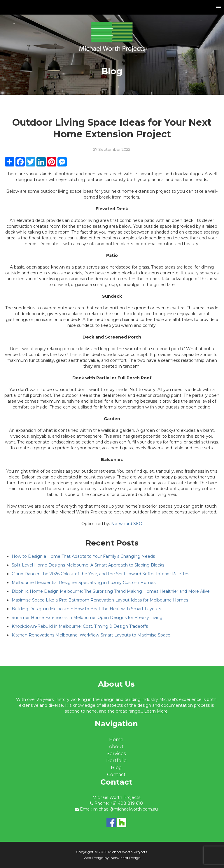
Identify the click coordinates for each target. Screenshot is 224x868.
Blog (116, 768)
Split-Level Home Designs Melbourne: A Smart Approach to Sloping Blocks (88, 565)
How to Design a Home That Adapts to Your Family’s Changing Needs (83, 556)
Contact (116, 775)
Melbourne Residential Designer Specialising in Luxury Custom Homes (84, 583)
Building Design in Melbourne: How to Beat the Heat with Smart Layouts (86, 609)
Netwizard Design (126, 858)
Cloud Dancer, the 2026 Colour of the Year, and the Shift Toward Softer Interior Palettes (100, 574)
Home (116, 740)
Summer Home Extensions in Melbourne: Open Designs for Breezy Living (87, 618)
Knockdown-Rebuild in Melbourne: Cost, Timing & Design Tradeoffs (80, 626)
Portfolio (116, 761)
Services (116, 754)
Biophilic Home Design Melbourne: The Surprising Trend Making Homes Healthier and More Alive (111, 591)
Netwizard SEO (127, 524)
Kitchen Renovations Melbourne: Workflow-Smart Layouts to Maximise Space (91, 635)
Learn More (156, 711)
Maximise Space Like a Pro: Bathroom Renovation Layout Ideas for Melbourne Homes (100, 600)
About (116, 747)
